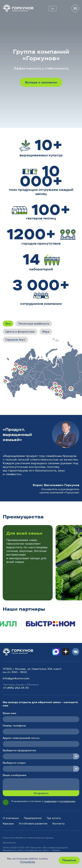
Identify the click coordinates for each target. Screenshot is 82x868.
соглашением (67, 801)
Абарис (56, 850)
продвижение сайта (37, 850)
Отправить (41, 793)
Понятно (69, 860)
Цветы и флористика (20, 332)
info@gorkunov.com (16, 678)
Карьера (8, 823)
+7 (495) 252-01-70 (16, 688)
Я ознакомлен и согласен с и (43, 801)
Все (8, 324)
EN (52, 8)
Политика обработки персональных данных (28, 838)
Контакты (59, 823)
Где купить (54, 818)
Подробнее (28, 862)
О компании (11, 818)
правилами (50, 801)
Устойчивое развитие (33, 823)
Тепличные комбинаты (34, 324)
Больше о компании (41, 82)
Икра (46, 332)
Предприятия (33, 818)
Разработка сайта (13, 850)
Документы (9, 843)
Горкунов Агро (15, 340)
